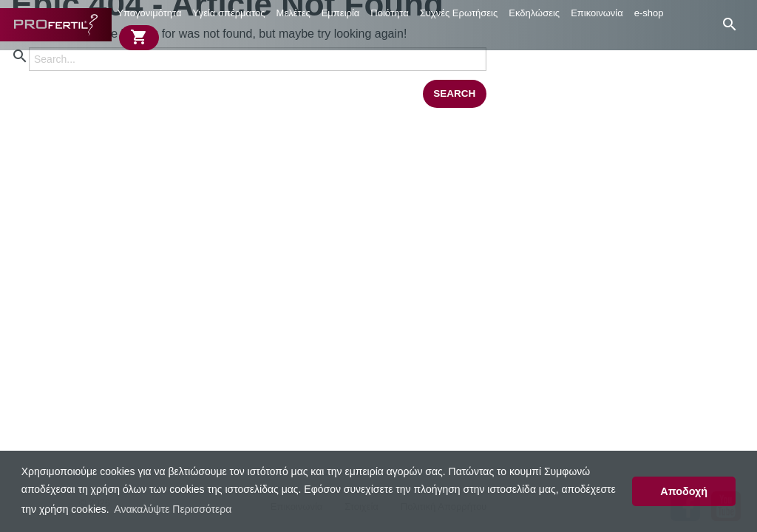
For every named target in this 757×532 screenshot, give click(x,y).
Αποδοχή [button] (684, 491)
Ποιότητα (389, 13)
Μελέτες (293, 13)
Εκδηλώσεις (534, 13)
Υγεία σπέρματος (229, 13)
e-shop (649, 13)
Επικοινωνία (597, 13)
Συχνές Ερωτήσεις (459, 13)
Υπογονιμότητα (149, 13)
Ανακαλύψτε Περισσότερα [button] (173, 509)
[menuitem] (149, 13)
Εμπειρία (341, 13)
